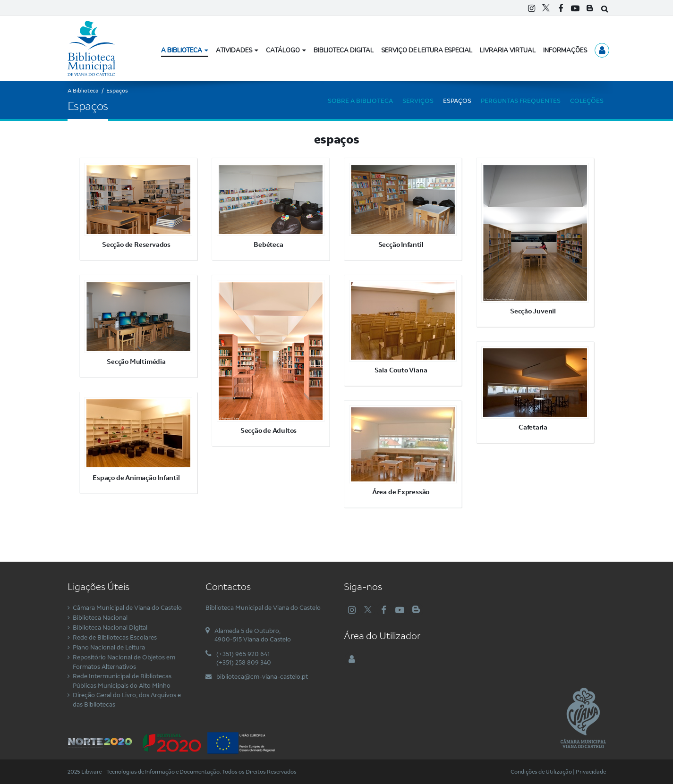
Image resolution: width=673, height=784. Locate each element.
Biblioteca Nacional (100, 617)
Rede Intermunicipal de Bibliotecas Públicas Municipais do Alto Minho (122, 681)
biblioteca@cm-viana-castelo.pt (262, 676)
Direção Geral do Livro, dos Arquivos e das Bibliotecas (127, 700)
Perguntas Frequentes (521, 101)
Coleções (587, 101)
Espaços (457, 101)
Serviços (418, 101)
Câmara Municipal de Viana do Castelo (127, 607)
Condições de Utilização (541, 771)
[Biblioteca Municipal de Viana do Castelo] (91, 48)
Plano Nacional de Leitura (109, 647)
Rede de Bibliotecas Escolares (115, 637)
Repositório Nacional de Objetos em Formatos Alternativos (124, 662)
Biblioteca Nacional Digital (110, 627)
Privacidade (591, 771)
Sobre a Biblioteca (360, 101)
